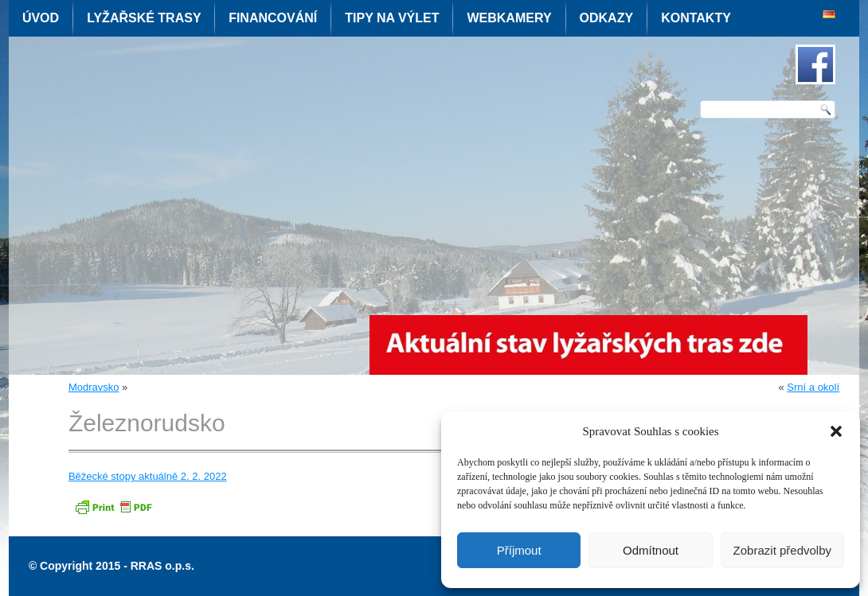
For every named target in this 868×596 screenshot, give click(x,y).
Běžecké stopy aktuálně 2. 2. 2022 (148, 476)
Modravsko (94, 387)
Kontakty (696, 18)
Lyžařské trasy (144, 18)
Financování (273, 18)
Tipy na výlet (392, 18)
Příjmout (519, 550)
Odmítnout (651, 550)
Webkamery (509, 18)
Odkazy (607, 18)
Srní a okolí (813, 387)
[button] (836, 431)
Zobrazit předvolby (782, 550)
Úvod (41, 18)
